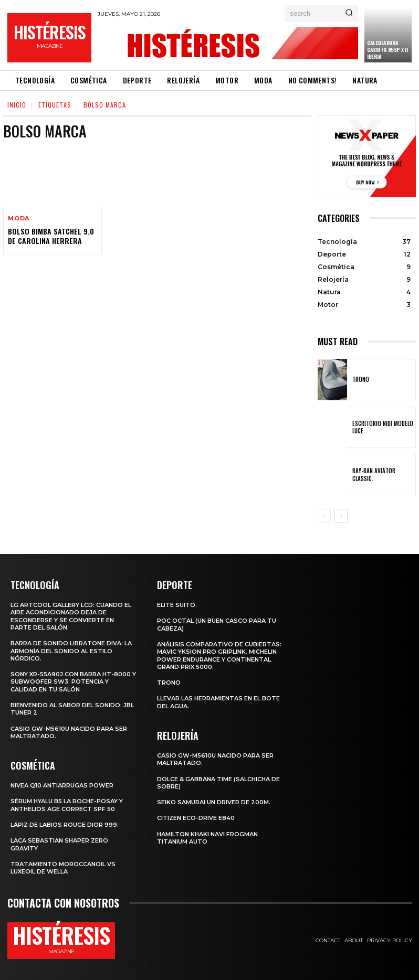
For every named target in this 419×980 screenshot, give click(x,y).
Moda (19, 219)
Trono (361, 379)
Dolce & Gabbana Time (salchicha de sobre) (218, 783)
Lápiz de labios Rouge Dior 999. (65, 825)
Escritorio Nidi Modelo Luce (383, 427)
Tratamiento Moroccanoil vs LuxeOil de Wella (63, 868)
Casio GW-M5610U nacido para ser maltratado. (69, 732)
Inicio (17, 105)
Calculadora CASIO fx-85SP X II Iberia (387, 50)
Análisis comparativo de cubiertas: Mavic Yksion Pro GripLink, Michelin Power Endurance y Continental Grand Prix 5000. (219, 656)
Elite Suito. (177, 605)
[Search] (349, 14)
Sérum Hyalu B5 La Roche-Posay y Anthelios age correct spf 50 (67, 805)
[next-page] (341, 516)
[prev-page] (324, 516)
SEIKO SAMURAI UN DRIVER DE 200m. (214, 802)
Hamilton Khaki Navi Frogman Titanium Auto (207, 838)
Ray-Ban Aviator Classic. (374, 474)
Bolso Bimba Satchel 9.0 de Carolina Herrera (51, 236)
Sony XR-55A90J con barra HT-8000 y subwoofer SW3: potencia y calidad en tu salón (73, 682)
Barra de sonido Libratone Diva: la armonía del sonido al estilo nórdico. (71, 651)
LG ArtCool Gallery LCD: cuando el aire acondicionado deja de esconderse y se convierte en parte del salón (71, 616)
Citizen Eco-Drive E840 (196, 818)
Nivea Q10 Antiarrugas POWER (62, 785)
